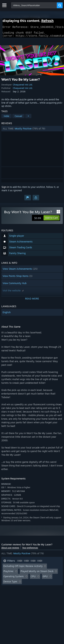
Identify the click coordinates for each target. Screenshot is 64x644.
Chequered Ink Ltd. (23, 87)
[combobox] (34, 5)
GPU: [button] (45, 578)
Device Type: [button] (10, 583)
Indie (6, 118)
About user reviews (10, 550)
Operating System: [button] (14, 578)
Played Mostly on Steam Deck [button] (37, 573)
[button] (32, 131)
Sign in (5, 189)
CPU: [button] (33, 578)
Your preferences (30, 550)
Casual (18, 118)
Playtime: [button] (9, 573)
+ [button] (28, 118)
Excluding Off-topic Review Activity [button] (23, 568)
